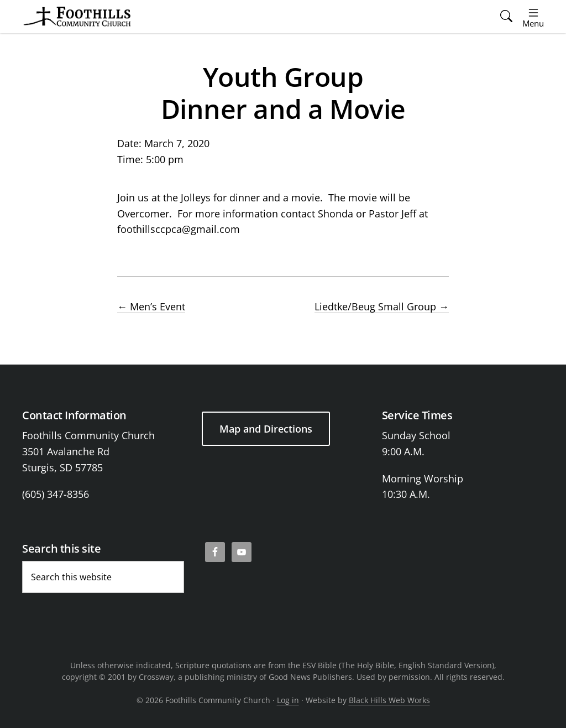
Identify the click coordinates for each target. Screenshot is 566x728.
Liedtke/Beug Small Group (382, 306)
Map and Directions (266, 429)
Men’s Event (151, 306)
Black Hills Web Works (389, 700)
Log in (288, 700)
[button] (506, 17)
